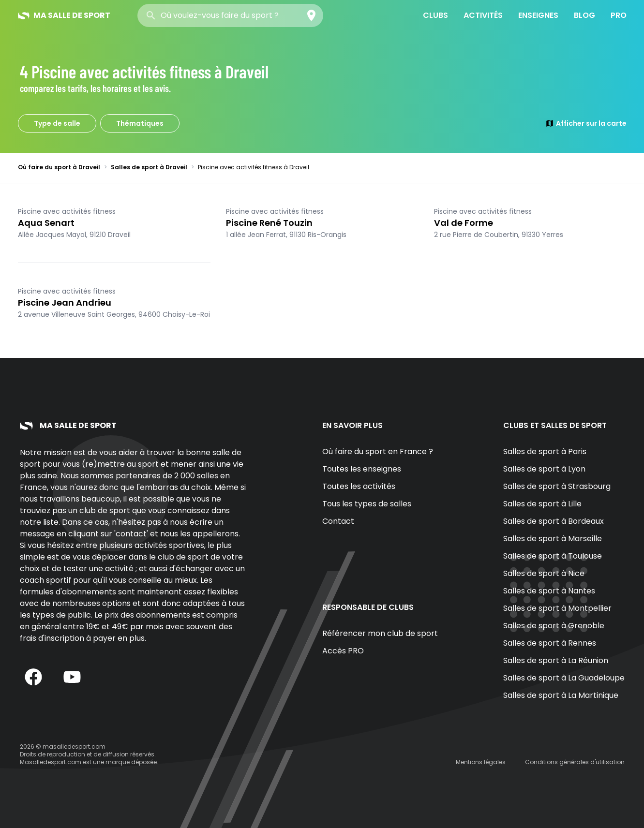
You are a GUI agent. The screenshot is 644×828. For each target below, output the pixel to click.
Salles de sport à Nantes (549, 591)
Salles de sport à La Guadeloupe (564, 678)
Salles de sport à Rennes (550, 643)
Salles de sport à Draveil (149, 167)
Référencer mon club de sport (380, 633)
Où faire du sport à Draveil (59, 167)
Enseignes (538, 15)
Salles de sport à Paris (545, 451)
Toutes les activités (359, 486)
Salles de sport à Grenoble (554, 626)
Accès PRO (343, 651)
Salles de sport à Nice (544, 573)
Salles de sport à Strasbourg (557, 486)
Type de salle (57, 123)
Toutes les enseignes (362, 469)
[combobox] (230, 15)
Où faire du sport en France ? (378, 451)
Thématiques (140, 123)
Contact (338, 521)
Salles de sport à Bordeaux (554, 521)
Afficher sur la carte (586, 123)
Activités (483, 15)
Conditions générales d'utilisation (575, 762)
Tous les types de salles (367, 504)
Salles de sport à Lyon (544, 469)
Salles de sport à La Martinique (561, 695)
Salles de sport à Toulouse (553, 556)
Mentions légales (481, 762)
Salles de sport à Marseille (553, 539)
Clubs (435, 15)
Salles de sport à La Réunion (556, 660)
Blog (584, 15)
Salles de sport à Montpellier (557, 608)
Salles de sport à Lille (542, 504)
